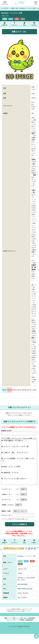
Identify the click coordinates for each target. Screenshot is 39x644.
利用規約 (22, 630)
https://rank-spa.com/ (25, 599)
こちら (18, 621)
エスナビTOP (5, 8)
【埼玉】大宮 (14, 8)
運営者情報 (32, 628)
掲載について (8, 628)
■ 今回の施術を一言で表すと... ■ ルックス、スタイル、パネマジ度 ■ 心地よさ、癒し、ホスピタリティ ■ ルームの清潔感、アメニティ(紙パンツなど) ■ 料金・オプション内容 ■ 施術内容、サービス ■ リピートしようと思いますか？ (19, 467)
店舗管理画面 (29, 630)
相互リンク (16, 628)
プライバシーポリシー (12, 630)
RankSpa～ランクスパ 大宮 (28, 8)
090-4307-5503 (23, 594)
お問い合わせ (5, 4)
